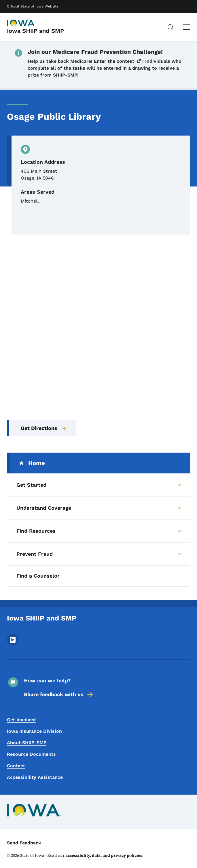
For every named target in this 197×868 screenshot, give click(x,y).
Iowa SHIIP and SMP (35, 31)
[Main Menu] (187, 27)
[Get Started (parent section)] (99, 485)
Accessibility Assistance (35, 777)
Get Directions (44, 428)
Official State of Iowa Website (33, 6)
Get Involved (21, 720)
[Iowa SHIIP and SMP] (21, 23)
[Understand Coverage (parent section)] (99, 508)
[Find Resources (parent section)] (99, 531)
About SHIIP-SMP (27, 743)
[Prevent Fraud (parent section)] (99, 554)
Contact (16, 766)
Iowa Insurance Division (34, 731)
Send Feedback (24, 843)
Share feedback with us (59, 694)
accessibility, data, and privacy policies (104, 855)
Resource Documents (31, 754)
